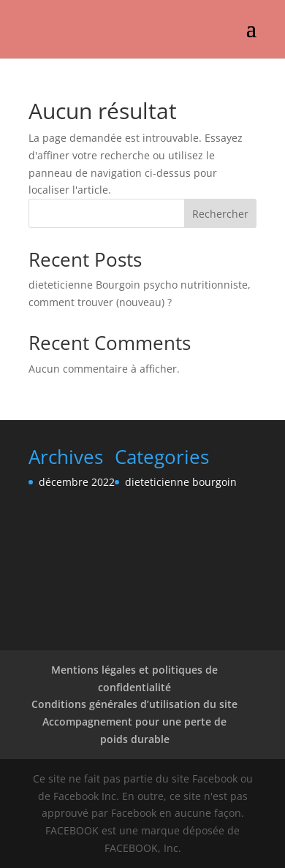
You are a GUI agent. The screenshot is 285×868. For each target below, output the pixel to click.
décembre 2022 (77, 482)
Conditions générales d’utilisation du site (134, 704)
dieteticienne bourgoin (181, 482)
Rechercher (220, 214)
